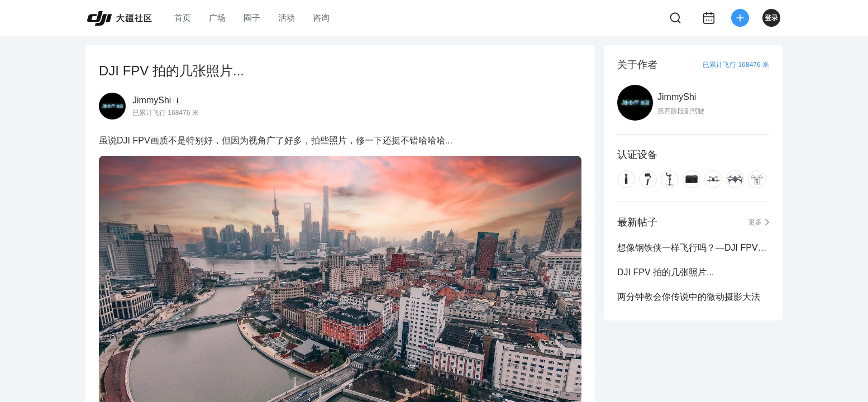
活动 (287, 18)
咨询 (321, 18)
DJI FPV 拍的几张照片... (666, 272)
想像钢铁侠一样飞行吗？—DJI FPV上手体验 (693, 248)
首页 (183, 18)
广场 (217, 18)
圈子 (252, 18)
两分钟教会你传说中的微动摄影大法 (689, 297)
